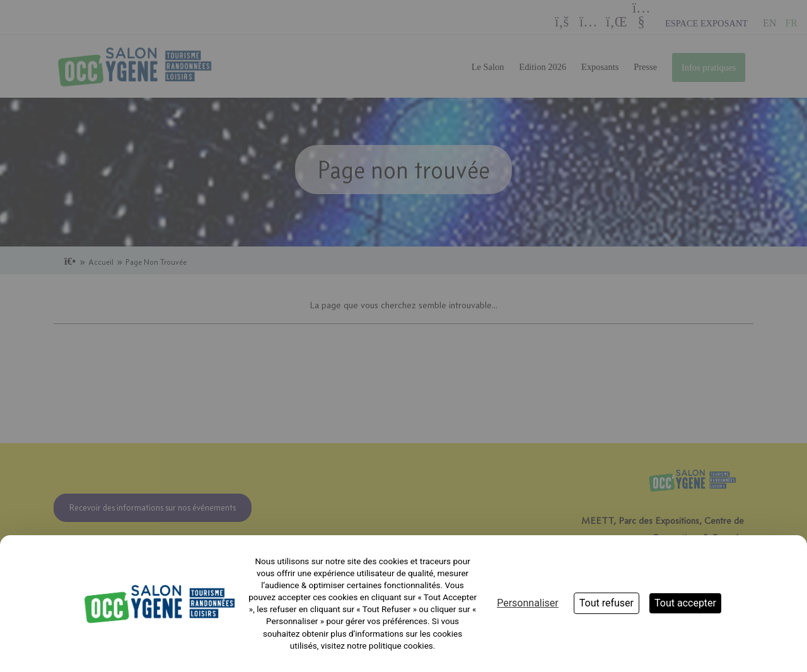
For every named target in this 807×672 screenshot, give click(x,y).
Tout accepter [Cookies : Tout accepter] (685, 603)
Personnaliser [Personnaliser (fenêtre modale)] (528, 603)
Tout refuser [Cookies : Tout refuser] (607, 603)
